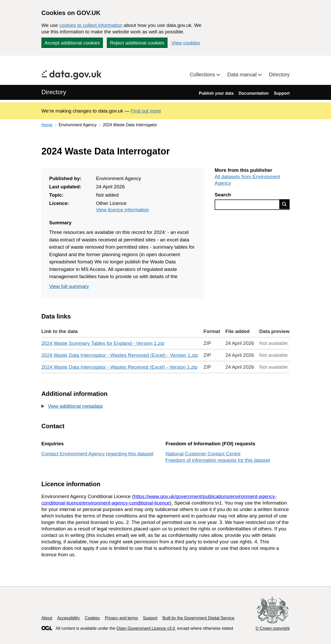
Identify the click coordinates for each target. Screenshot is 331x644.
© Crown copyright (273, 628)
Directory (279, 75)
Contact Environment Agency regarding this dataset (97, 454)
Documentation (254, 93)
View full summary (69, 286)
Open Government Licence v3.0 (146, 628)
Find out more (146, 111)
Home (47, 125)
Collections (203, 75)
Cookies (92, 618)
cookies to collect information (91, 25)
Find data (284, 204)
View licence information (122, 210)
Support (282, 93)
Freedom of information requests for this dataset (218, 460)
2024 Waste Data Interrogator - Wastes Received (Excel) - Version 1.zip (119, 367)
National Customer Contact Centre (203, 454)
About (47, 618)
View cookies (186, 43)
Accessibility (68, 618)
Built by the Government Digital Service (198, 618)
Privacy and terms (121, 618)
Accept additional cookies (72, 43)
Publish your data (216, 93)
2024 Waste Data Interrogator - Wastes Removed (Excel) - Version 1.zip (120, 355)
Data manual (243, 75)
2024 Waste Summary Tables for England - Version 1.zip (103, 343)
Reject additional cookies (137, 43)
